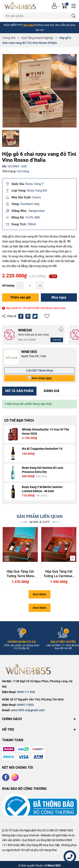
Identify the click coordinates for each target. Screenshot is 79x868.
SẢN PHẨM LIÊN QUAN (40, 516)
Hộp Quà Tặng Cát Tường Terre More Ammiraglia (20, 576)
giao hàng (29, 25)
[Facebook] (6, 777)
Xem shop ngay (39, 378)
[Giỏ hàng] (65, 6)
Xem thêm (39, 594)
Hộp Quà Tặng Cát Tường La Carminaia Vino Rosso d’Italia (59, 576)
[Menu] (74, 6)
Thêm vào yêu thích (47, 316)
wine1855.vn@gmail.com (28, 710)
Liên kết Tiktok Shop (39, 370)
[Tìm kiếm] (73, 16)
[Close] (6, 404)
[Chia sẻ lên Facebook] (21, 316)
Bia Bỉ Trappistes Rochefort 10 (42, 449)
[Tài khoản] (54, 6)
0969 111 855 (26, 692)
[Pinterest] (28, 316)
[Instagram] (15, 777)
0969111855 (25, 705)
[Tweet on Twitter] (35, 316)
